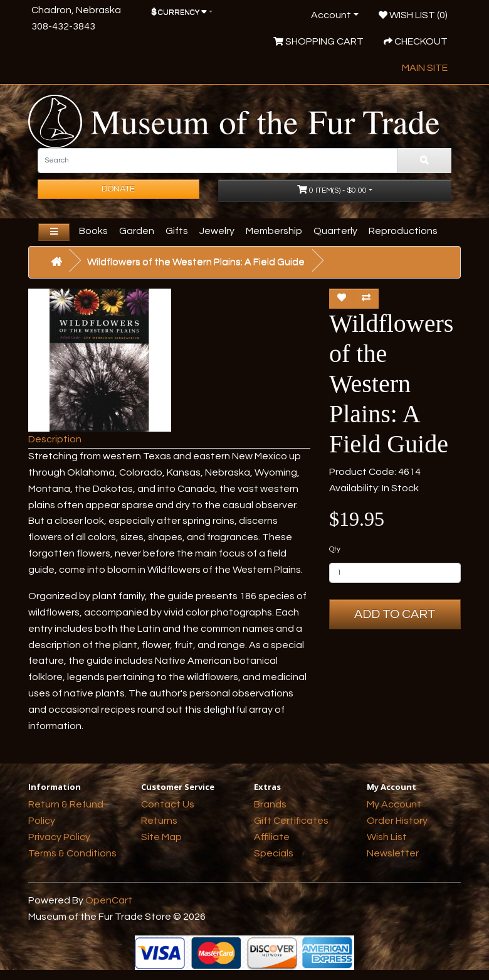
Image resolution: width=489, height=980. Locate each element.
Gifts (177, 231)
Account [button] (331, 15)
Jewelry (217, 231)
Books (93, 231)
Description (55, 439)
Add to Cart (395, 614)
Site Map (161, 837)
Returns (159, 821)
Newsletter (393, 853)
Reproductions (403, 231)
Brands (270, 804)
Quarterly (335, 231)
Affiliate (272, 837)
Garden (137, 231)
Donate (118, 189)
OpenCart (109, 900)
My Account (394, 804)
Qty (335, 549)
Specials (274, 853)
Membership (274, 231)
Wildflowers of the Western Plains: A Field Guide (196, 262)
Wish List (387, 837)
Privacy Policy (59, 837)
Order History (397, 821)
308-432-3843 (63, 26)
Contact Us (168, 804)
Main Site (425, 68)
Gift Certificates (291, 821)
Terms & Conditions (72, 853)
